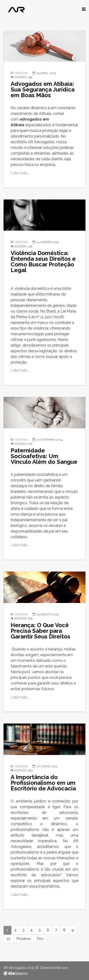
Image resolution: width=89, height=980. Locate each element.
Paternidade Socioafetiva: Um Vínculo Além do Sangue (44, 456)
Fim (40, 939)
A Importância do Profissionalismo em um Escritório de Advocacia (43, 783)
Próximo (24, 939)
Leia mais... (20, 173)
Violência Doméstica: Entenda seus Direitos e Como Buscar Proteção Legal (43, 262)
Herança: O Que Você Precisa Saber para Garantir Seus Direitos (40, 631)
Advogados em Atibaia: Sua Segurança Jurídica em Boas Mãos (43, 89)
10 (8, 939)
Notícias (21, 73)
